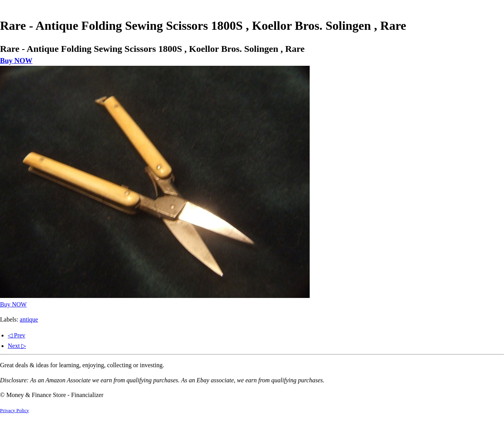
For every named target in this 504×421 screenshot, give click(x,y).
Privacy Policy (15, 411)
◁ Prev (16, 335)
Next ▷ (17, 346)
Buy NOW (16, 61)
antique (29, 319)
